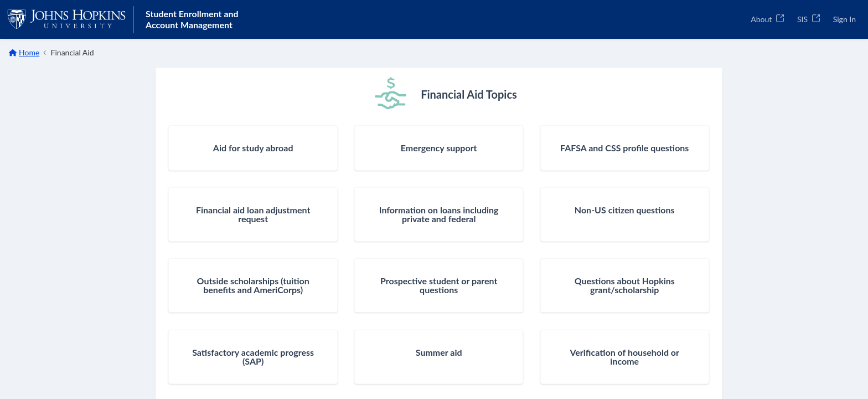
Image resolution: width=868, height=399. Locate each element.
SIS (808, 19)
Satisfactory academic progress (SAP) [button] (253, 357)
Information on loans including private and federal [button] (439, 214)
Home (29, 52)
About (767, 19)
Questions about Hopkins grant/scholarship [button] (625, 285)
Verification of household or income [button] (624, 357)
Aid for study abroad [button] (253, 148)
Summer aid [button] (439, 352)
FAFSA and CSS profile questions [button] (624, 148)
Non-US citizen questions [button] (625, 210)
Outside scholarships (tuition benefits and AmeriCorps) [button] (253, 285)
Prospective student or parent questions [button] (439, 285)
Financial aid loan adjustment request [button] (253, 214)
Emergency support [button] (439, 148)
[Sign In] (844, 19)
